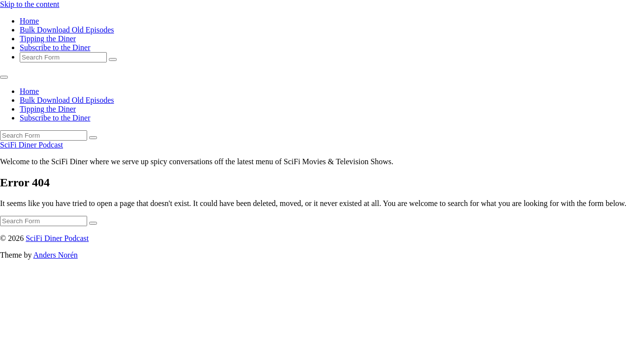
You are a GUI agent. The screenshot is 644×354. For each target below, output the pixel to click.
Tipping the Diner (48, 39)
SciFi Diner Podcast (32, 145)
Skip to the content (30, 4)
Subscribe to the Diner (55, 47)
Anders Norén (56, 255)
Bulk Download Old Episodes (67, 30)
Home (29, 21)
